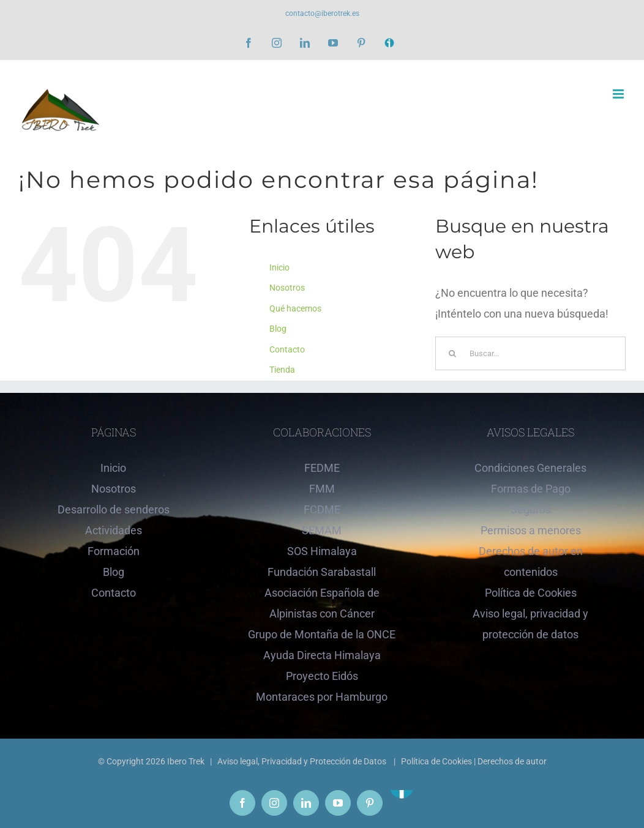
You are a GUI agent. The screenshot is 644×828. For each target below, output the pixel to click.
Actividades (114, 530)
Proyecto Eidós (322, 676)
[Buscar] (452, 353)
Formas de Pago (531, 489)
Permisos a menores (531, 530)
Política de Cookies (531, 593)
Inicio (279, 267)
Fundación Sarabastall (322, 572)
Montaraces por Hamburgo (322, 697)
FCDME (322, 509)
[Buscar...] (530, 353)
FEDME (322, 468)
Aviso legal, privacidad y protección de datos (530, 624)
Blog (278, 329)
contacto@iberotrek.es (322, 13)
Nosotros (287, 288)
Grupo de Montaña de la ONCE (322, 634)
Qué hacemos (295, 308)
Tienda (282, 370)
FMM (322, 489)
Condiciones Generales (530, 468)
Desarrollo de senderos (114, 509)
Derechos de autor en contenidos (531, 561)
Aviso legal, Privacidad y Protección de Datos (303, 761)
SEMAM (322, 530)
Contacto (287, 349)
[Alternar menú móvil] (619, 94)
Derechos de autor (512, 761)
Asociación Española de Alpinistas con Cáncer (322, 603)
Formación (114, 551)
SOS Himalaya (322, 551)
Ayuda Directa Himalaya (322, 655)
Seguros (531, 509)
